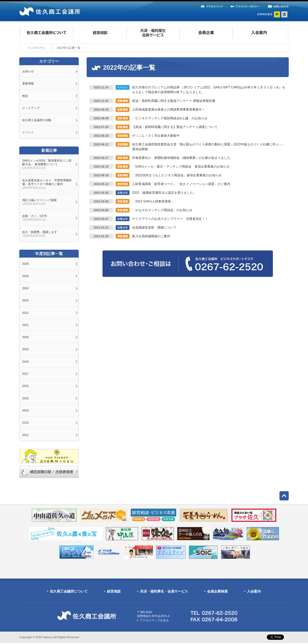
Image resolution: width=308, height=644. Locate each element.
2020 (25, 337)
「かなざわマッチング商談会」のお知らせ (162, 210)
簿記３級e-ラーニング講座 (39, 202)
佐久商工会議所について (69, 591)
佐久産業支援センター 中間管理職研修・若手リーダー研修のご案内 (47, 184)
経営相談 (114, 591)
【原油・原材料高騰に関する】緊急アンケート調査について (175, 127)
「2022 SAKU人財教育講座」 (153, 201)
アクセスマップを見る (154, 620)
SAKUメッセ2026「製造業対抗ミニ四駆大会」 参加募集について (47, 164)
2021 (25, 325)
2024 (25, 288)
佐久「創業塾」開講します (40, 234)
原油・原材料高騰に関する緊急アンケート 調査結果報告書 (174, 101)
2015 (25, 398)
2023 (25, 300)
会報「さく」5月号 (35, 218)
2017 (25, 374)
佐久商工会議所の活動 (37, 120)
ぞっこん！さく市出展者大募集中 (156, 136)
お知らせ (28, 71)
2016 (25, 386)
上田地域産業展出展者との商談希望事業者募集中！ (169, 110)
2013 (25, 423)
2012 (25, 435)
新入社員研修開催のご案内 (151, 236)
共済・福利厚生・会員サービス (164, 591)
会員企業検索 (217, 591)
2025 (25, 276)
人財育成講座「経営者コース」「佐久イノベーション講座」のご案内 (181, 184)
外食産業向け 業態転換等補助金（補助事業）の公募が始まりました (181, 158)
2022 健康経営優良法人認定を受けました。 (164, 193)
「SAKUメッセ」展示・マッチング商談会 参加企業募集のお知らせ (181, 167)
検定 (25, 96)
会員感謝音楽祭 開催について (154, 228)
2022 (25, 313)
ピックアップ (31, 108)
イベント (28, 132)
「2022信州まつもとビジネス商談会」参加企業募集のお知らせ (177, 175)
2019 (25, 349)
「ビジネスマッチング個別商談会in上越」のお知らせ (170, 118)
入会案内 (254, 591)
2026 (25, 264)
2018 (25, 362)
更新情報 (28, 83)
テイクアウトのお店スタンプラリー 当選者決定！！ (170, 219)
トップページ (36, 48)
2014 (25, 410)
